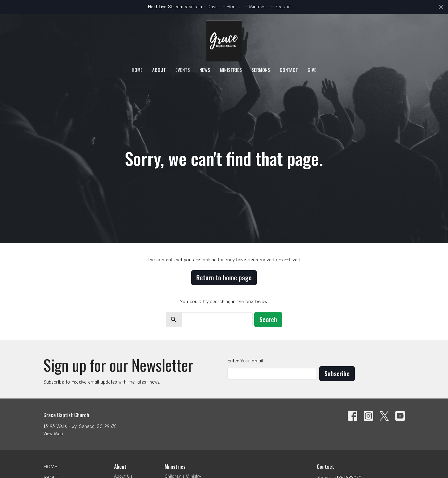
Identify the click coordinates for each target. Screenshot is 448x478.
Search (268, 319)
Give (312, 70)
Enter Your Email (245, 361)
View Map (53, 434)
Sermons (261, 70)
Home (137, 70)
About (159, 70)
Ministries (231, 70)
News (205, 70)
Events (183, 70)
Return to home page (224, 277)
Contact (289, 70)
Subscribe (337, 373)
